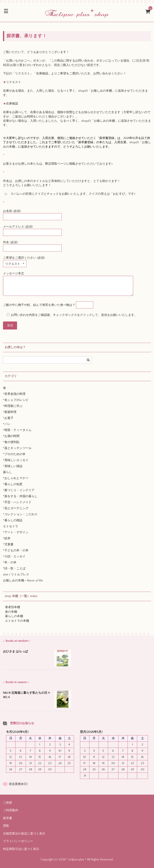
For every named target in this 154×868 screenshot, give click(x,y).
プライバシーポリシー (18, 841)
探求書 (8, 818)
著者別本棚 (13, 607)
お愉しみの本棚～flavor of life (23, 581)
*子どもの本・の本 (16, 550)
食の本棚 (11, 612)
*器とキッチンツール (17, 448)
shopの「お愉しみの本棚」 (97, 91)
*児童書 (8, 544)
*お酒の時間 (11, 436)
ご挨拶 (8, 803)
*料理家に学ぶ (13, 406)
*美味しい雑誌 (13, 466)
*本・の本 (10, 562)
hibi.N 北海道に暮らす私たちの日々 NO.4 (27, 695)
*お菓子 (8, 418)
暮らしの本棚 (14, 616)
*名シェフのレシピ (16, 400)
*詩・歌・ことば (14, 568)
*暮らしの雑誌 (13, 520)
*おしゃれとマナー (16, 478)
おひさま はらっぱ (15, 652)
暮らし (8, 472)
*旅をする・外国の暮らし (20, 496)
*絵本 (7, 538)
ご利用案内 (11, 810)
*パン (7, 424)
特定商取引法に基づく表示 (21, 849)
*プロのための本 (14, 454)
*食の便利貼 (11, 442)
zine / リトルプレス (16, 574)
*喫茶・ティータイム (17, 430)
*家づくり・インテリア (19, 490)
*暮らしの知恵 (13, 484)
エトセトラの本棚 (17, 621)
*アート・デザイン (16, 532)
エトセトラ (11, 526)
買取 (6, 826)
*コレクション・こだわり (20, 514)
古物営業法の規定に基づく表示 (24, 834)
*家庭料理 (10, 412)
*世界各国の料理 (14, 394)
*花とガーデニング (16, 508)
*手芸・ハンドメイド (17, 502)
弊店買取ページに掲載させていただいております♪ (79, 164)
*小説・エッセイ (14, 556)
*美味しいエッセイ (16, 460)
